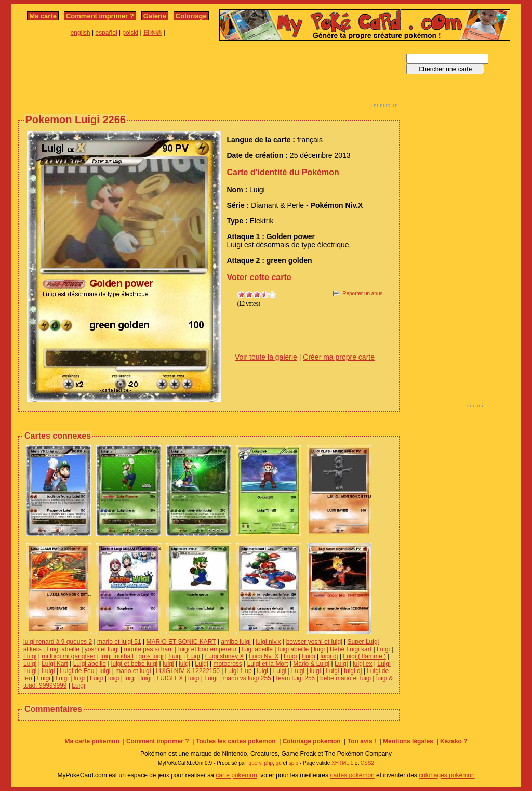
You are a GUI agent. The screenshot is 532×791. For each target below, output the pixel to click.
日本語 (153, 33)
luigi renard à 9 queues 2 (58, 642)
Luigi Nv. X (264, 656)
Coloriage (191, 16)
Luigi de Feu (77, 671)
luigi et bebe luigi (134, 664)
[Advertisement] (209, 77)
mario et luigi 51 (119, 642)
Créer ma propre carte (339, 357)
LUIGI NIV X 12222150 (188, 671)
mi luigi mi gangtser (68, 656)
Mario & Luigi (311, 664)
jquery (254, 763)
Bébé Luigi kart (351, 649)
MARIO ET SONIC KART (181, 642)
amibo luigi (236, 642)
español (107, 33)
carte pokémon (236, 775)
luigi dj (329, 656)
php (268, 763)
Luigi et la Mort (268, 664)
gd (279, 763)
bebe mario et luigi (345, 678)
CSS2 (367, 763)
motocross (228, 664)
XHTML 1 (342, 763)
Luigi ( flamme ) (364, 656)
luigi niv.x (268, 642)
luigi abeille (257, 649)
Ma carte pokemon (92, 741)
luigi (319, 649)
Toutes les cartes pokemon (236, 741)
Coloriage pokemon (312, 741)
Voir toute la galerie (266, 357)
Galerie (155, 16)
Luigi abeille (63, 649)
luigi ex (362, 664)
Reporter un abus (362, 293)
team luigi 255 (296, 678)
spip (294, 763)
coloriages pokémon (447, 775)
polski (130, 33)
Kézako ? (454, 741)
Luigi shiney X (225, 656)
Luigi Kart (55, 664)
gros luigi (151, 656)
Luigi (383, 649)
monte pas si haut (149, 649)
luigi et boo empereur (208, 649)
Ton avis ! (362, 741)
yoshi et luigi (102, 649)
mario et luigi (133, 671)
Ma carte (43, 16)
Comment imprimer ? (100, 16)
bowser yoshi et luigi (314, 642)
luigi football (117, 656)
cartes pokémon (352, 775)
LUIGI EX (170, 678)
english (81, 33)
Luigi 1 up (238, 671)
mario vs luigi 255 (247, 678)
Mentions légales (408, 741)
